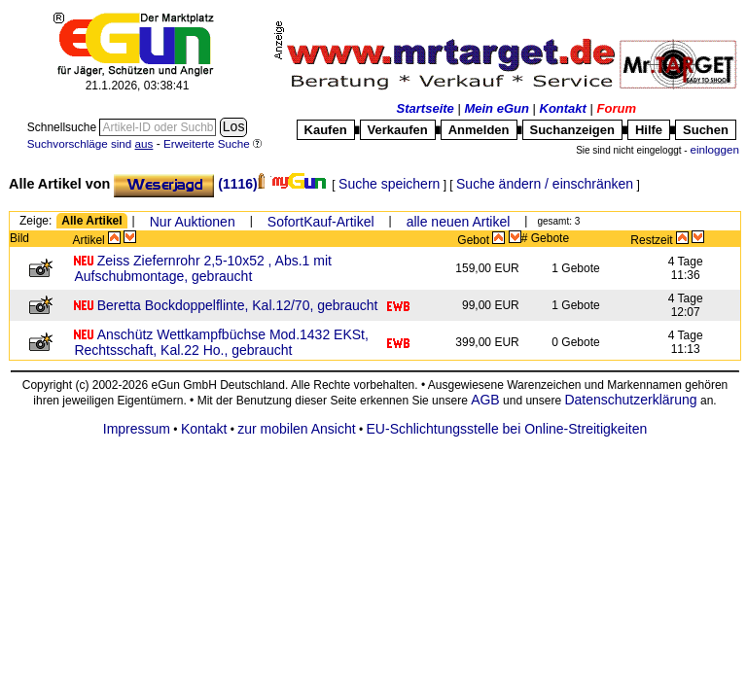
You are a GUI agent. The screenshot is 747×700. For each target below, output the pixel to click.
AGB (485, 400)
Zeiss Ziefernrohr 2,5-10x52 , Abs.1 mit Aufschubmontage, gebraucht (203, 268)
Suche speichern (389, 184)
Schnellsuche (64, 127)
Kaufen (326, 130)
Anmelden (479, 130)
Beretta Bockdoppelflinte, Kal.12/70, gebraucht (238, 305)
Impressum (137, 429)
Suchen (706, 130)
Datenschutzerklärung (630, 400)
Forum (617, 108)
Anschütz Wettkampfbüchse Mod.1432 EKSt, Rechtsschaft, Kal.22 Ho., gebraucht (221, 342)
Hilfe (649, 130)
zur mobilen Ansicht (296, 429)
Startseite (426, 108)
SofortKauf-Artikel (321, 222)
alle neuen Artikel (459, 222)
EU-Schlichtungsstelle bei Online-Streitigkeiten (507, 429)
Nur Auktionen (193, 222)
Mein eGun (496, 108)
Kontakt (563, 108)
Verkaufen (398, 130)
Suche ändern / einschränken (545, 184)
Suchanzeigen (572, 130)
